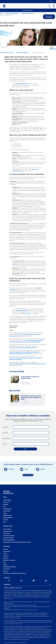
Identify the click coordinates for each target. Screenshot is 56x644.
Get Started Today (28, 475)
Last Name (5, 433)
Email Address (6, 438)
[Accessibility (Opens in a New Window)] (7, 552)
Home (1, 14)
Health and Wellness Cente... (12, 14)
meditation (15, 264)
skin (41, 129)
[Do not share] (15, 573)
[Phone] (49, 5)
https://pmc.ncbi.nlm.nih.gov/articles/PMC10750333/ (23, 348)
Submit (25, 449)
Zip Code (5, 444)
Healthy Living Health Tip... (28, 14)
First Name (5, 427)
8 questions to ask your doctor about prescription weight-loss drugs (31, 397)
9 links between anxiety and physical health (30, 378)
